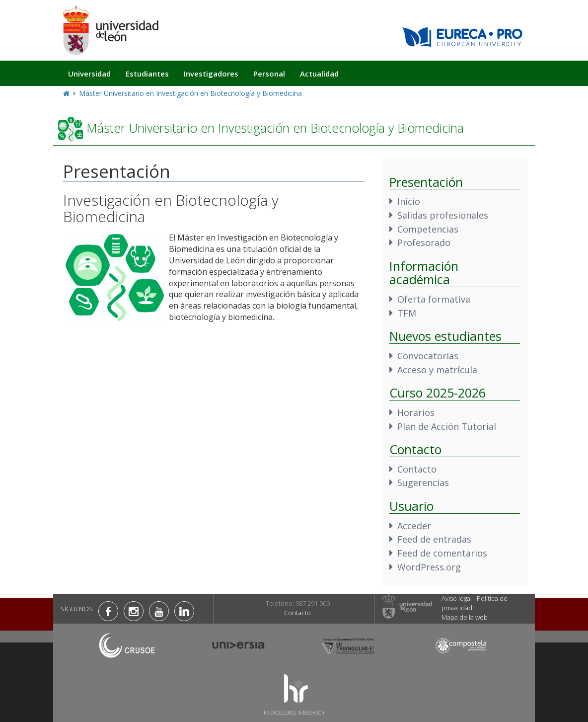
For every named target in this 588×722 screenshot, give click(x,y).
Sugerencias (423, 482)
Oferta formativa (434, 299)
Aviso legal (457, 598)
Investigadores (211, 74)
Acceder (414, 526)
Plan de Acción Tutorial (447, 426)
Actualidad (319, 74)
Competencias (428, 229)
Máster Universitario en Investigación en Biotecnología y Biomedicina (190, 93)
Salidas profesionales (443, 215)
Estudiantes (147, 74)
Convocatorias (428, 356)
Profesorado (424, 242)
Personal (269, 74)
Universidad (89, 74)
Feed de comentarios (442, 553)
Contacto (417, 469)
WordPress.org (429, 567)
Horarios (416, 412)
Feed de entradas (434, 539)
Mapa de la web (465, 617)
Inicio (409, 201)
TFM (407, 313)
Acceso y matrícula (437, 370)
